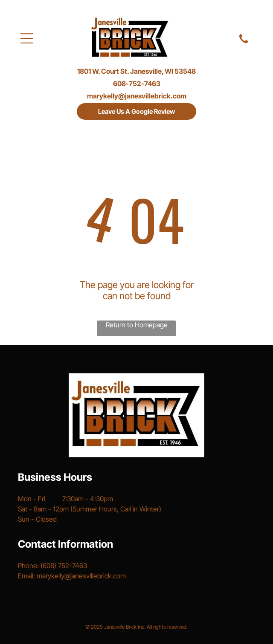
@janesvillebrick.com (95, 576)
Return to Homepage (137, 325)
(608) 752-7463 (64, 566)
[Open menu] (27, 38)
